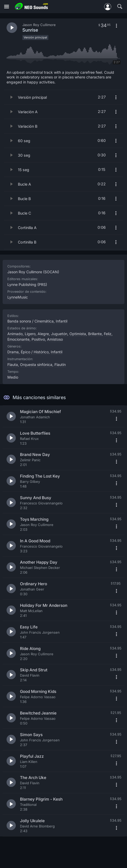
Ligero (30, 334)
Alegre (43, 334)
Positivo (38, 339)
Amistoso (55, 339)
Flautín (60, 364)
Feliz (108, 334)
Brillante (95, 334)
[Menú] (7, 7)
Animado (15, 334)
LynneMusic (18, 297)
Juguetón (59, 334)
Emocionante (18, 339)
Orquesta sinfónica (36, 364)
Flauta (13, 364)
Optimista (78, 334)
